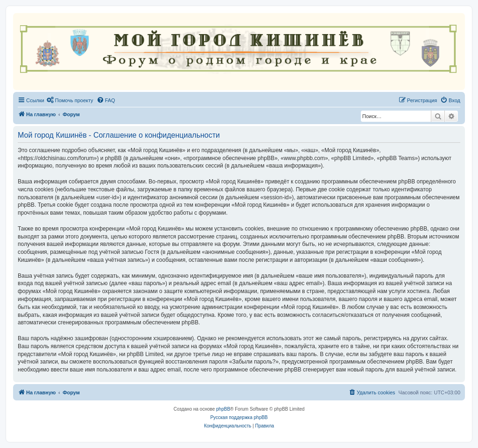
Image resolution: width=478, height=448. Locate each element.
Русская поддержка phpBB (239, 417)
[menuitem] (70, 100)
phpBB (223, 409)
